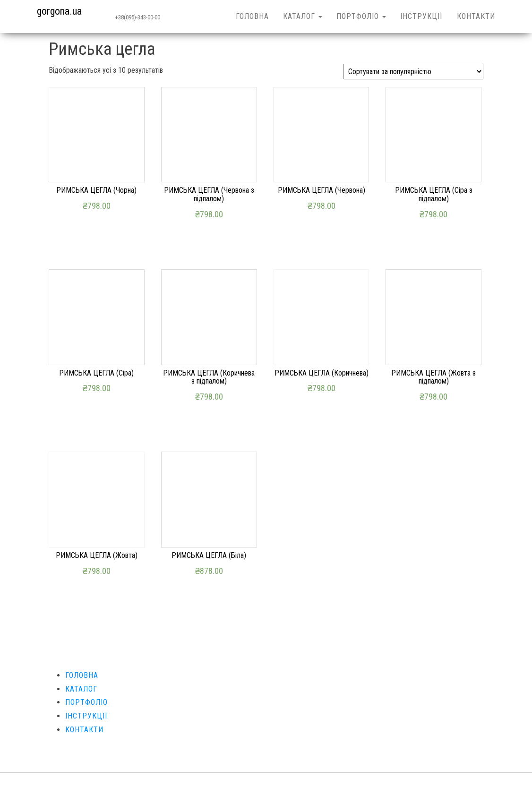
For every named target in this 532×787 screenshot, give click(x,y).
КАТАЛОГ (303, 16)
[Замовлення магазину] (413, 72)
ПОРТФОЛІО (361, 16)
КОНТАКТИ (476, 16)
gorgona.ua (59, 11)
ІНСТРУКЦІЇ (421, 16)
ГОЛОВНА (252, 16)
